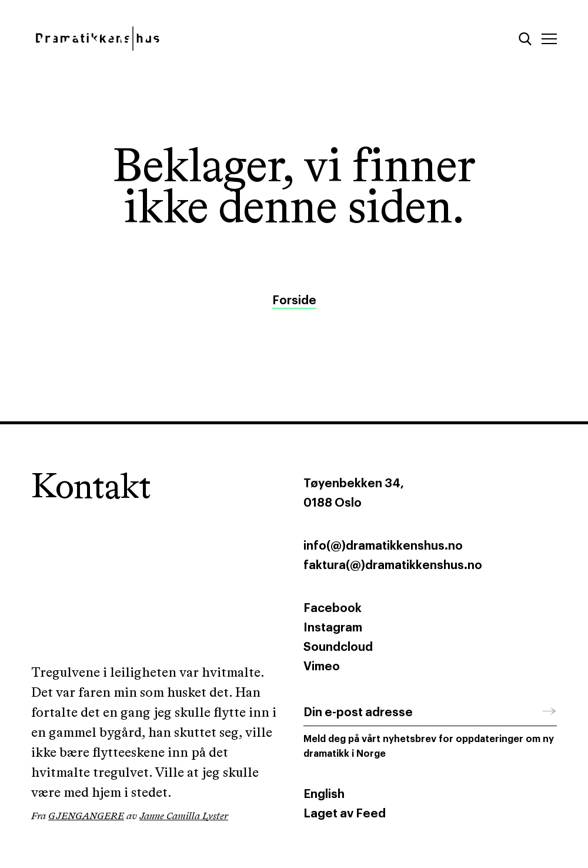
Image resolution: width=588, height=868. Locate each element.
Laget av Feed (345, 814)
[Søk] (525, 39)
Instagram (333, 628)
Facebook (333, 608)
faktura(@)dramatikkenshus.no (393, 566)
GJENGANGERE (86, 817)
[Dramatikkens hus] (158, 39)
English (324, 794)
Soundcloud (338, 647)
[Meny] (549, 39)
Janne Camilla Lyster (184, 817)
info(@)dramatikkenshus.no (383, 546)
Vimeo (322, 667)
